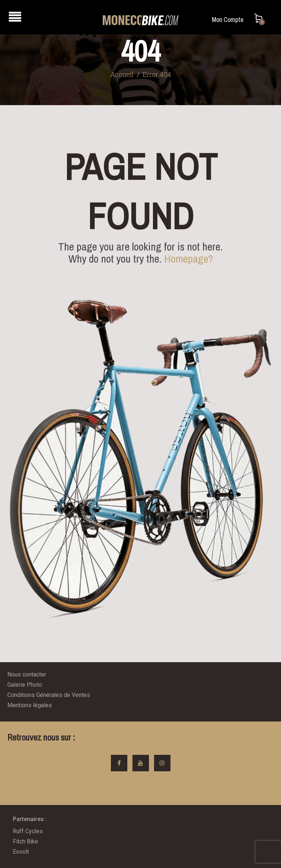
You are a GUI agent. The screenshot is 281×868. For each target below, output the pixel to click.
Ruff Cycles (28, 831)
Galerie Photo (25, 685)
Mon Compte (228, 20)
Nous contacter (27, 674)
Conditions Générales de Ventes (49, 695)
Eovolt (21, 852)
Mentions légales (30, 705)
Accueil (122, 74)
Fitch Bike (25, 841)
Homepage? (189, 259)
